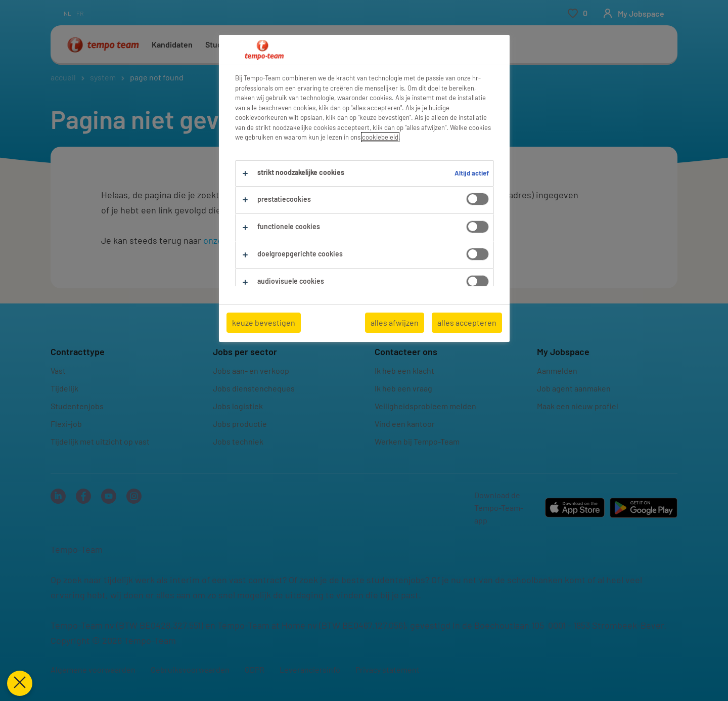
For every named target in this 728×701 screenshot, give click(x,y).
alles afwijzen (395, 322)
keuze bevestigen (264, 322)
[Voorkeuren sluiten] (18, 683)
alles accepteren (467, 322)
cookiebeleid (380, 137)
